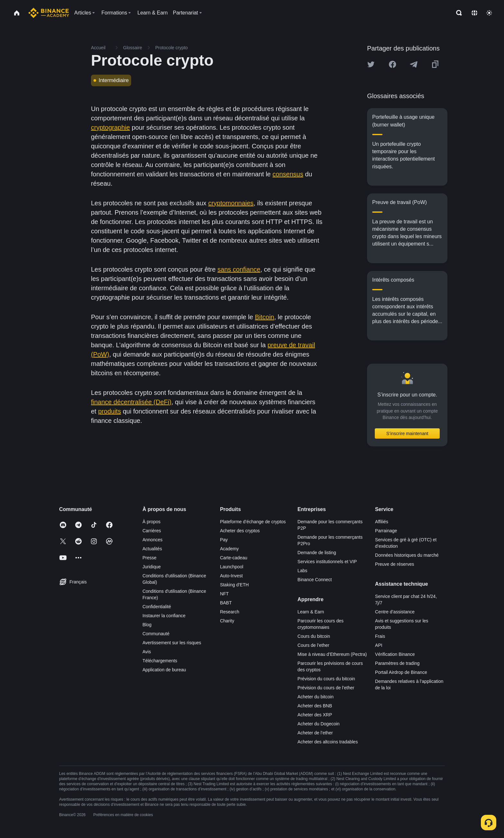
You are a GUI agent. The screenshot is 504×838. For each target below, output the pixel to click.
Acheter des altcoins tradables (328, 742)
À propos (151, 522)
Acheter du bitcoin (316, 697)
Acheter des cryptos (240, 531)
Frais (380, 636)
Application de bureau (164, 670)
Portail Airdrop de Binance (401, 672)
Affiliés (382, 522)
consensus (288, 174)
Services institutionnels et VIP (327, 562)
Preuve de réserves (395, 564)
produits (109, 411)
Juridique (152, 567)
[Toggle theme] (489, 13)
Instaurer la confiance (164, 616)
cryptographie (110, 127)
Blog (147, 625)
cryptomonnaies (231, 203)
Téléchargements (160, 661)
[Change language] (474, 13)
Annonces (152, 540)
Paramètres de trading (397, 663)
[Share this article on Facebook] (392, 64)
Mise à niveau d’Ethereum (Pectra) (332, 654)
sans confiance (239, 269)
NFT (224, 594)
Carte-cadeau (234, 558)
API (379, 645)
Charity (227, 621)
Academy (229, 549)
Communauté (156, 634)
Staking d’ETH (234, 585)
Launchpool (231, 567)
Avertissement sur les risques (172, 643)
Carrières (152, 531)
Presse (149, 558)
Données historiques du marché (407, 555)
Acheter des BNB (315, 706)
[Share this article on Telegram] (414, 64)
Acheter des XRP (315, 715)
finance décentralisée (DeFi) (131, 402)
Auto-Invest (231, 576)
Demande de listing (317, 553)
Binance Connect (315, 580)
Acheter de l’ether (315, 733)
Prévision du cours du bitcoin (326, 679)
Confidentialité (157, 607)
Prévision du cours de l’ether (326, 688)
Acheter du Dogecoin (319, 724)
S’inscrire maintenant (407, 433)
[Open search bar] (457, 13)
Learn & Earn (311, 612)
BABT (226, 603)
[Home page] (49, 13)
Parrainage (386, 531)
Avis (147, 652)
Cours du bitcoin (314, 636)
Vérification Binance (395, 654)
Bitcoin (265, 317)
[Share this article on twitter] (371, 64)
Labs (302, 571)
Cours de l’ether (314, 645)
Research (230, 612)
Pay (224, 540)
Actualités (152, 549)
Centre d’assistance (395, 612)
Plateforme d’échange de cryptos (253, 522)
